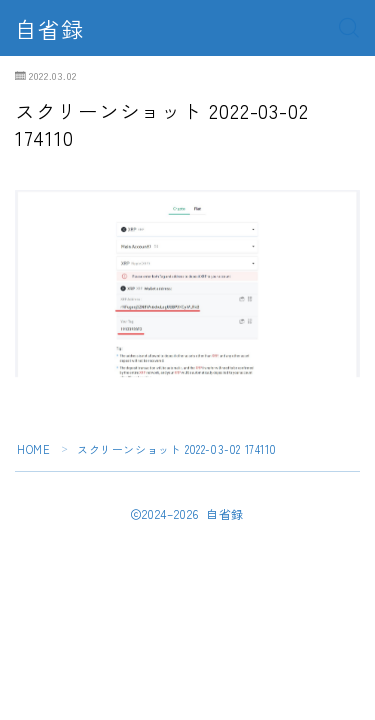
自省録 (49, 28)
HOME (33, 449)
